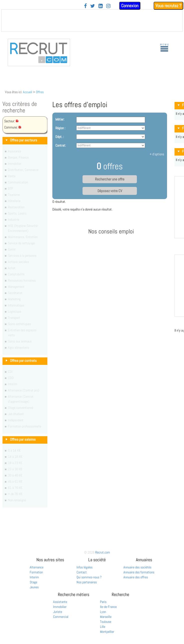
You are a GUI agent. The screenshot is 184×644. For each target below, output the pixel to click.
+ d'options (157, 154)
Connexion (130, 6)
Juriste (58, 612)
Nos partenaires (87, 582)
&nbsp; (92, 21)
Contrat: (61, 145)
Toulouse (106, 622)
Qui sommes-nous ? (89, 577)
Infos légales (85, 567)
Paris (103, 602)
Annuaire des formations (139, 572)
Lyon (103, 612)
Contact (82, 572)
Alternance (37, 567)
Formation (36, 572)
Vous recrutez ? (168, 6)
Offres (40, 92)
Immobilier (60, 607)
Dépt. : (60, 137)
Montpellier (107, 632)
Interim (34, 577)
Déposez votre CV (110, 191)
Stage (33, 582)
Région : (60, 128)
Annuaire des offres (136, 577)
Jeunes (34, 587)
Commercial (61, 617)
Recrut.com (103, 552)
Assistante (60, 602)
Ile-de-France (108, 607)
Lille (103, 627)
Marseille (106, 617)
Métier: (60, 119)
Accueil (28, 92)
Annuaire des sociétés (137, 567)
